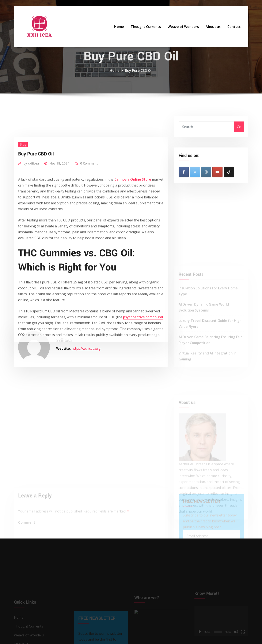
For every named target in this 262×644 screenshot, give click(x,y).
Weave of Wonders (183, 27)
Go (239, 132)
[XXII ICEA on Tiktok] (229, 180)
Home (119, 27)
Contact (234, 27)
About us (213, 27)
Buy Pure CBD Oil (139, 76)
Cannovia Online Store (133, 226)
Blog (23, 191)
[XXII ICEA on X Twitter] (195, 180)
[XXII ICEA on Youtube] (217, 180)
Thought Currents (146, 27)
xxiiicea (31, 210)
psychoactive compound (143, 363)
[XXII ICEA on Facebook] (184, 180)
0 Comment (89, 210)
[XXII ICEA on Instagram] (206, 180)
